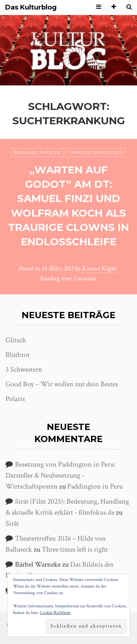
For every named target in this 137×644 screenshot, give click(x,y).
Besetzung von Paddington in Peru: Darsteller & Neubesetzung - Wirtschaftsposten (60, 475)
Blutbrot (18, 355)
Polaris (15, 399)
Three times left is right (75, 549)
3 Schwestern (24, 369)
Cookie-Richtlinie (55, 613)
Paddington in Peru (95, 486)
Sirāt (12, 523)
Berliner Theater (37, 152)
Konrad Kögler (99, 268)
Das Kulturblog (31, 8)
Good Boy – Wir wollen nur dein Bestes (62, 384)
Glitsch (16, 340)
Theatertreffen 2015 (96, 152)
